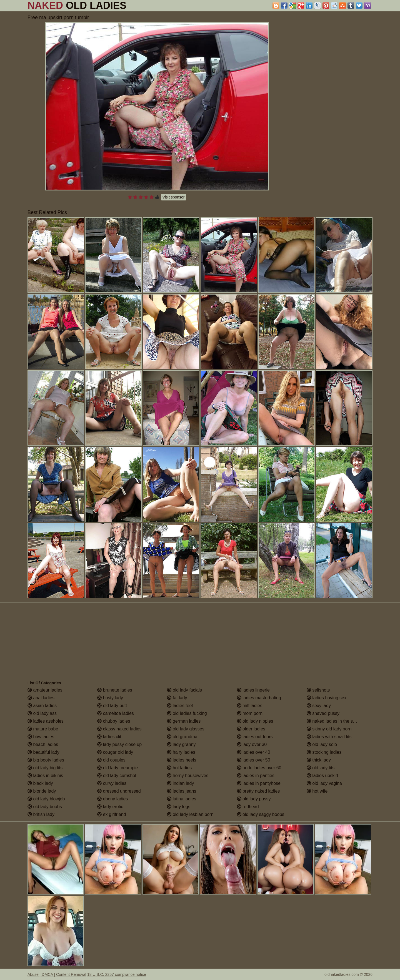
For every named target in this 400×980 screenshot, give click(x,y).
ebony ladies (112, 799)
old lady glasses (186, 729)
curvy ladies (112, 783)
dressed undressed (119, 791)
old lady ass (42, 713)
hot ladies (179, 768)
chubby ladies (114, 721)
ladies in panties (256, 776)
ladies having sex (327, 698)
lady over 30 (252, 744)
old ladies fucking (187, 713)
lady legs (179, 807)
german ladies (184, 721)
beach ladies (43, 744)
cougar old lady (115, 752)
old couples (111, 760)
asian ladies (42, 706)
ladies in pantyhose (259, 783)
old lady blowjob (46, 799)
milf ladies (250, 706)
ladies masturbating (259, 698)
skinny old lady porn (329, 729)
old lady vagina (324, 783)
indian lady (180, 783)
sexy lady (319, 706)
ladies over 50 (254, 760)
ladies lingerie (253, 690)
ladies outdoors (255, 737)
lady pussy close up (119, 744)
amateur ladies (45, 690)
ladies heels (182, 760)
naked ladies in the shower (336, 721)
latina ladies (182, 799)
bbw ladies (41, 737)
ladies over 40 (254, 752)
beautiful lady (43, 752)
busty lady (110, 698)
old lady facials (184, 690)
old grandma (182, 737)
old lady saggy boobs (261, 814)
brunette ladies (115, 690)
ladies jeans (182, 791)
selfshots (318, 690)
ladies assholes (46, 721)
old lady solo (322, 744)
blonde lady (42, 791)
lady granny (181, 744)
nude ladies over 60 (259, 768)
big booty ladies (46, 760)
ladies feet (180, 706)
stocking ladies (324, 752)
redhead (248, 807)
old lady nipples (255, 721)
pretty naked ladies (258, 791)
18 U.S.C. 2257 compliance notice (117, 974)
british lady (41, 814)
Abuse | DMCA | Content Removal (57, 974)
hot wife (317, 791)
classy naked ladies (119, 729)
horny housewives (188, 776)
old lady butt (112, 706)
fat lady (177, 698)
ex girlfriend (112, 814)
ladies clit (109, 737)
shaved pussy (323, 713)
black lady (40, 783)
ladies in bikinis (45, 776)
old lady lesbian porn (190, 814)
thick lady (319, 760)
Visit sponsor (174, 197)
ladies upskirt (322, 776)
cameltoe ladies (116, 713)
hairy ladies (181, 752)
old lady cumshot (117, 776)
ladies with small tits (329, 737)
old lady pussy (254, 799)
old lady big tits (45, 768)
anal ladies (41, 698)
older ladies (251, 729)
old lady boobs (45, 807)
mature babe (43, 729)
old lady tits (321, 768)
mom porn (250, 713)
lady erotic (110, 807)
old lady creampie (117, 768)
